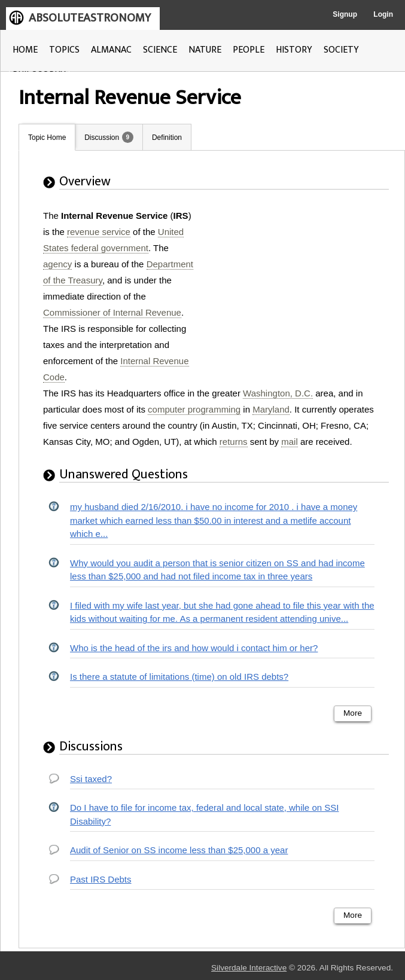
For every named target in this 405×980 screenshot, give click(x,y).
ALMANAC (111, 50)
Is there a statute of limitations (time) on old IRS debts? (179, 677)
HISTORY (294, 50)
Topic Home (47, 138)
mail (290, 442)
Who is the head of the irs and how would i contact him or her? (194, 648)
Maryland (271, 409)
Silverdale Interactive (249, 968)
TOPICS (64, 50)
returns (234, 442)
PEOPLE (249, 50)
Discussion (102, 138)
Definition (167, 138)
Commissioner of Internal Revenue (112, 312)
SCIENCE (160, 50)
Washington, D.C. (278, 393)
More (353, 713)
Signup (345, 14)
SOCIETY (341, 50)
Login (383, 14)
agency (57, 264)
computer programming (194, 409)
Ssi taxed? (91, 779)
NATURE (205, 50)
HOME (25, 50)
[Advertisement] (297, 282)
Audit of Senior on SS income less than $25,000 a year (179, 850)
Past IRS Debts (101, 879)
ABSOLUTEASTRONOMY (90, 18)
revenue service (99, 232)
